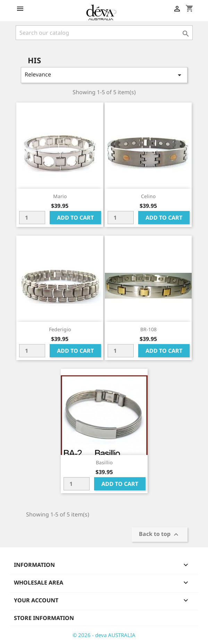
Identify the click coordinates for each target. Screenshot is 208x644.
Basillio (104, 462)
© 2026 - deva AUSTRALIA (104, 635)
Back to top (160, 535)
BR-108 (148, 329)
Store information (44, 618)
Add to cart (75, 218)
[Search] (104, 33)
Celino (148, 196)
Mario (60, 196)
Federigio (60, 329)
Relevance (104, 75)
